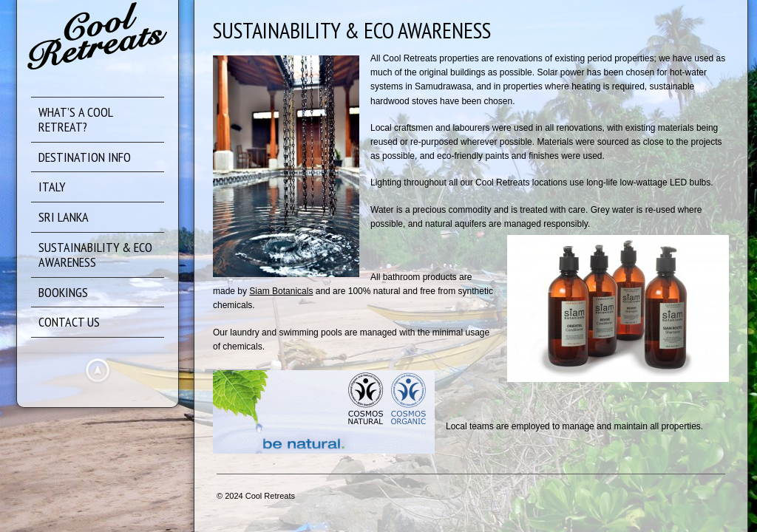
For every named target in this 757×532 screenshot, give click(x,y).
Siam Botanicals (281, 291)
